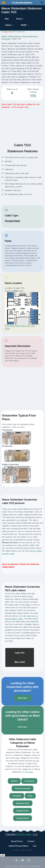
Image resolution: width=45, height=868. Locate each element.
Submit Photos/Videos (18, 846)
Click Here (22, 698)
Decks (19, 19)
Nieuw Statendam (30, 36)
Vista (30, 796)
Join (35, 846)
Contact (31, 841)
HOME (4, 36)
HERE (32, 545)
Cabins (8, 25)
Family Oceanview (23, 788)
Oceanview (6, 39)
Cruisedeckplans (22, 3)
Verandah (17, 796)
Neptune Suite (22, 811)
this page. (29, 772)
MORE (24, 25)
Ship (7, 19)
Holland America (15, 36)
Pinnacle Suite (23, 818)
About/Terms (17, 841)
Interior (14, 781)
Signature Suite (23, 803)
